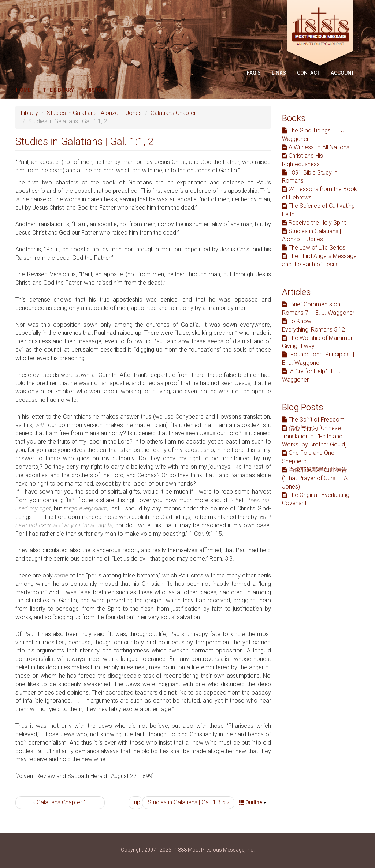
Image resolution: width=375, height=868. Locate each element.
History (97, 90)
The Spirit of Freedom (313, 420)
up (137, 802)
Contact (308, 73)
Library (29, 113)
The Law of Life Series (314, 248)
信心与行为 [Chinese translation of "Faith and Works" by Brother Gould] (314, 436)
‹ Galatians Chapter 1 (60, 802)
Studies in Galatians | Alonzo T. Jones (94, 113)
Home (23, 90)
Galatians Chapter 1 (176, 113)
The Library (59, 90)
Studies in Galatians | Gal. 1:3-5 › (188, 802)
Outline (253, 802)
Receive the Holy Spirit (314, 223)
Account (342, 73)
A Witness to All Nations (316, 147)
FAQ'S (254, 73)
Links (279, 73)
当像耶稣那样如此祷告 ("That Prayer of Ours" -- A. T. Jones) (318, 478)
